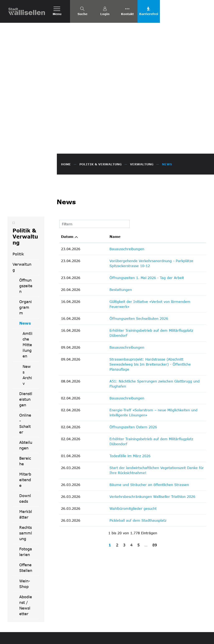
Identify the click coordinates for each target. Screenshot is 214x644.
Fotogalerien (26, 461)
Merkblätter (26, 424)
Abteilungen (26, 355)
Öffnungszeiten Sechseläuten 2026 (113, 223)
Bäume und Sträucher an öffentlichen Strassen (123, 369)
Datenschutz (156, 638)
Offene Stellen (26, 477)
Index (191, 638)
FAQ (141, 638)
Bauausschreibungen (101, 159)
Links (202, 638)
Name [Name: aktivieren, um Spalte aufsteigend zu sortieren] (89, 146)
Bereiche (25, 371)
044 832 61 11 (122, 581)
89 (155, 430)
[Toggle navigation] (57, 11)
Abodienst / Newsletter (26, 515)
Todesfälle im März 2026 (104, 340)
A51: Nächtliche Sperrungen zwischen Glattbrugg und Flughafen (138, 276)
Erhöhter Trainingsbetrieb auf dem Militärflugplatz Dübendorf (135, 235)
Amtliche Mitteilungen (27, 254)
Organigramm (25, 217)
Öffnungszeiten (26, 195)
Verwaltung (22, 177)
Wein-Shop (25, 493)
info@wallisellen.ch (126, 586)
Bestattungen (95, 199)
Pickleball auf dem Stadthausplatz (112, 405)
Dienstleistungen (26, 309)
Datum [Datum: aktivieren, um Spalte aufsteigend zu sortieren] (67, 146)
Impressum (176, 638)
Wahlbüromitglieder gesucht (107, 393)
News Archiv (27, 285)
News (29, 234)
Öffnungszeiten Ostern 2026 (107, 317)
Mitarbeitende (25, 389)
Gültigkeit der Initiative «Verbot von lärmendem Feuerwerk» (135, 211)
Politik (18, 164)
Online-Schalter (25, 333)
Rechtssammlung (26, 443)
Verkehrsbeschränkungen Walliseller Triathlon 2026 (126, 381)
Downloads (25, 408)
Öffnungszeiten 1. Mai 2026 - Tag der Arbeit (121, 187)
